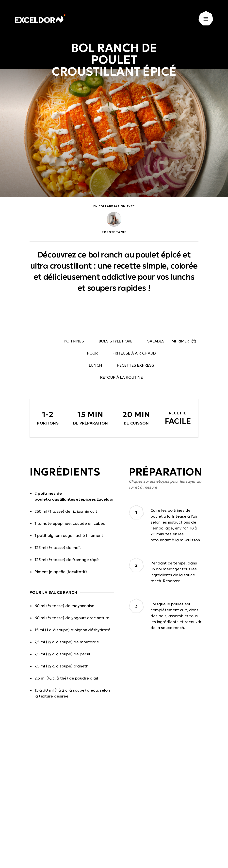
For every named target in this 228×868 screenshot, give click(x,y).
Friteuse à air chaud (134, 353)
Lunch (96, 365)
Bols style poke (116, 341)
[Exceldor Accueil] (40, 18)
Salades (156, 341)
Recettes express (136, 365)
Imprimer (180, 341)
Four (92, 353)
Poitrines (74, 341)
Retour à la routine (122, 377)
